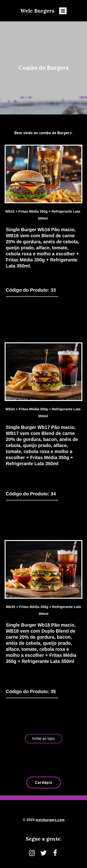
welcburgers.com (50, 820)
